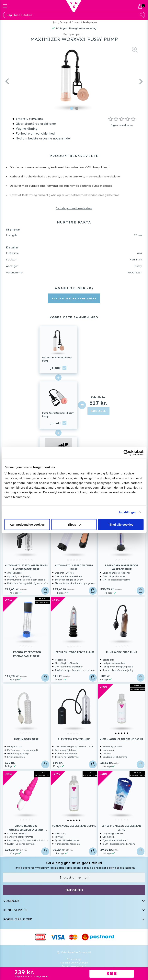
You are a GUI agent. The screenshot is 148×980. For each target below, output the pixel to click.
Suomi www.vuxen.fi (74, 966)
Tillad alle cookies (121, 524)
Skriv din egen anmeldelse (74, 299)
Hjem (55, 22)
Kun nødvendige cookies (27, 524)
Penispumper (90, 22)
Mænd (77, 22)
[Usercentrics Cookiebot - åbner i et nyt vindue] (126, 453)
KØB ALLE (98, 411)
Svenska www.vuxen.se (74, 963)
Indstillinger (127, 512)
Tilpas (74, 524)
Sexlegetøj (65, 22)
